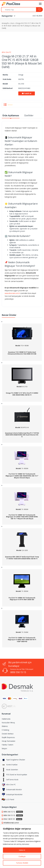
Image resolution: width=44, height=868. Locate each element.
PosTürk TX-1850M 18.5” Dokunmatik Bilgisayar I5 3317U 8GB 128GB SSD (22, 599)
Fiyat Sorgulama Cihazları (13, 760)
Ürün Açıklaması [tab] (11, 115)
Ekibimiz (5, 726)
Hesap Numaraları (9, 741)
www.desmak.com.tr (12, 293)
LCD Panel (8, 800)
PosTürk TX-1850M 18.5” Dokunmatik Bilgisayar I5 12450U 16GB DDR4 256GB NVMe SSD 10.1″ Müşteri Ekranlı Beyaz (22, 517)
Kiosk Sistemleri (10, 770)
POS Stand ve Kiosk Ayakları (14, 775)
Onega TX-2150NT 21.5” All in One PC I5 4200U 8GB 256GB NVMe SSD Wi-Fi (22, 394)
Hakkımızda (6, 719)
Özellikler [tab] (29, 115)
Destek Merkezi (8, 734)
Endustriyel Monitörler (12, 795)
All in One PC (7, 52)
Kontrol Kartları (10, 765)
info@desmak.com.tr (11, 823)
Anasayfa (5, 23)
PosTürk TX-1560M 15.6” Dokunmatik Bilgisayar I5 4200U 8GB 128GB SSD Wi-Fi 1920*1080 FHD (22, 640)
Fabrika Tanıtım (8, 745)
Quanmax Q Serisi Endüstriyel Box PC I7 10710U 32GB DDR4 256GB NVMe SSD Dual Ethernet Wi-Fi (22, 435)
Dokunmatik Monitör (12, 790)
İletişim (4, 748)
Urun (12, 23)
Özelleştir (22, 856)
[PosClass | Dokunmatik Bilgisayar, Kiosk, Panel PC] (8, 4)
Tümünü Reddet (22, 863)
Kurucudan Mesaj (8, 723)
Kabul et (22, 850)
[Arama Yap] (19, 10)
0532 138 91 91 (13, 819)
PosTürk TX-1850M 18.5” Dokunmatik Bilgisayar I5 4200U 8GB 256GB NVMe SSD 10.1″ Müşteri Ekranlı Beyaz (22, 476)
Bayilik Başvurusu (8, 737)
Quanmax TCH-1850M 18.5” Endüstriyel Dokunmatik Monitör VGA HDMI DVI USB (22, 353)
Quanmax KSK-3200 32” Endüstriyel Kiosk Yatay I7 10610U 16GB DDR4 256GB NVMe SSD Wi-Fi (22, 558)
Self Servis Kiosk (10, 780)
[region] (22, 846)
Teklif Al (27, 93)
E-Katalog (5, 730)
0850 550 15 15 (18, 672)
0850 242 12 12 (13, 812)
